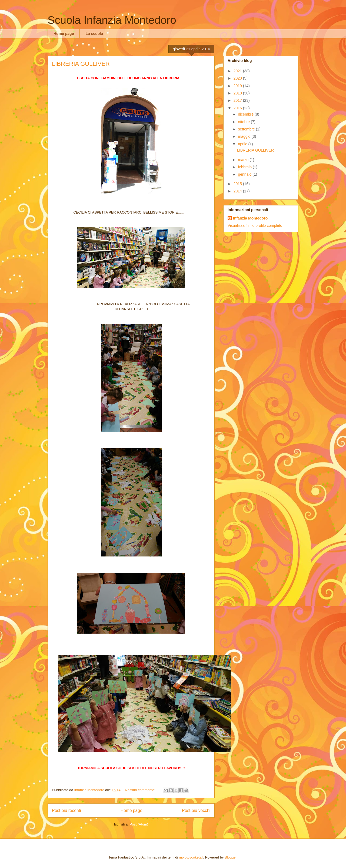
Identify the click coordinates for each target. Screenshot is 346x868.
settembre (247, 129)
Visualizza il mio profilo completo (255, 225)
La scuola (94, 34)
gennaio (245, 174)
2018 (238, 93)
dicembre (246, 114)
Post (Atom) (139, 824)
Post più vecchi (196, 810)
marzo (244, 160)
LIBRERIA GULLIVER (81, 64)
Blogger (231, 857)
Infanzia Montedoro (250, 218)
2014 (238, 191)
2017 (238, 100)
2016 (238, 108)
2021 (238, 71)
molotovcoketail (191, 857)
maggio (245, 136)
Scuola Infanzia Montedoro (112, 20)
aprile (243, 144)
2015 (238, 184)
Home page (64, 34)
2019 (238, 86)
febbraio (245, 167)
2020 (238, 78)
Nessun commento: (141, 790)
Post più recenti (66, 810)
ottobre (244, 122)
